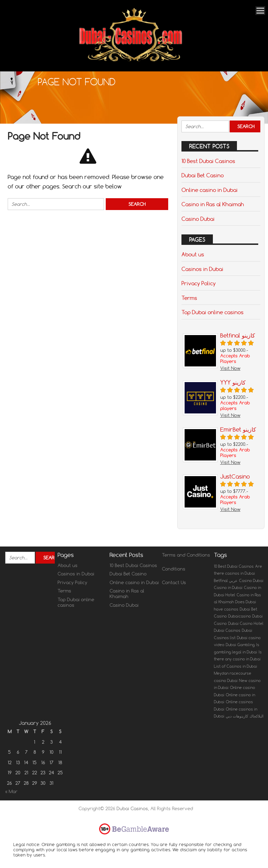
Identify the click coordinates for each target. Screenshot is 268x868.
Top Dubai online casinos (213, 312)
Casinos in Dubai (202, 269)
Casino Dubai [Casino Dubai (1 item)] (251, 581)
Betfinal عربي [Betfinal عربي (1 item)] (226, 581)
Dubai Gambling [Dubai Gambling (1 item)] (240, 645)
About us (193, 254)
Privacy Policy (199, 283)
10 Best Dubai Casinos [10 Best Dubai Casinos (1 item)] (234, 566)
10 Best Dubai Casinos (208, 161)
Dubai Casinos (132, 808)
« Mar (11, 791)
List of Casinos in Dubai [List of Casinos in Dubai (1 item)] (236, 666)
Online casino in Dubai (210, 190)
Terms (189, 298)
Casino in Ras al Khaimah (213, 204)
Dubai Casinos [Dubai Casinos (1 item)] (227, 630)
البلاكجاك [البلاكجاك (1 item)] (256, 716)
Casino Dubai (198, 219)
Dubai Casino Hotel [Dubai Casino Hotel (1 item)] (246, 623)
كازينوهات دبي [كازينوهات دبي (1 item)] (237, 716)
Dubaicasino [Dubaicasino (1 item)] (240, 616)
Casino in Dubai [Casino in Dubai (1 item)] (228, 588)
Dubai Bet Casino (203, 175)
